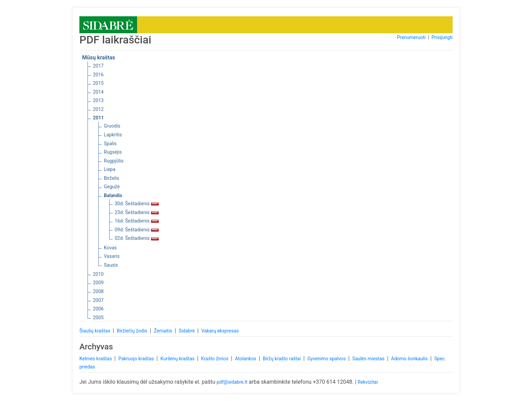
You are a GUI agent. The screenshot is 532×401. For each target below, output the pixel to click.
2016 (98, 75)
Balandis (113, 195)
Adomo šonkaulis (410, 359)
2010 (98, 274)
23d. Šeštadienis (137, 212)
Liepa (110, 169)
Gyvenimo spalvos (327, 359)
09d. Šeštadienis (137, 230)
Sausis (111, 265)
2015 (98, 83)
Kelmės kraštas (96, 359)
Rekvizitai (368, 382)
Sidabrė (187, 331)
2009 (98, 283)
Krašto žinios (215, 359)
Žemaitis (164, 331)
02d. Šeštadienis (137, 238)
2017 (98, 66)
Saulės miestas (369, 359)
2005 (98, 318)
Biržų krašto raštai (282, 359)
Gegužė (112, 187)
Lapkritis (113, 135)
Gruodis (112, 126)
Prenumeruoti (411, 37)
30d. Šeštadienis (137, 204)
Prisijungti (442, 37)
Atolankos (246, 359)
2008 (98, 291)
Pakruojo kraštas (137, 359)
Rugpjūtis (114, 161)
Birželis (111, 178)
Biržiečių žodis (132, 331)
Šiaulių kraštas (95, 331)
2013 (98, 100)
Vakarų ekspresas (220, 331)
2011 (98, 118)
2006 (98, 309)
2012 (98, 109)
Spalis (110, 144)
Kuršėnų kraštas (178, 359)
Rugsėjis (113, 152)
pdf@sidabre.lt (232, 382)
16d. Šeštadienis (137, 221)
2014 (98, 92)
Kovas (110, 248)
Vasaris (112, 256)
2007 (98, 300)
